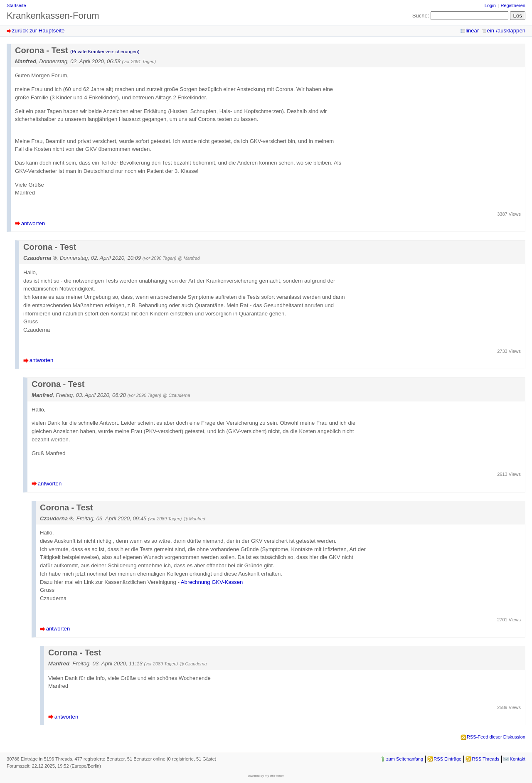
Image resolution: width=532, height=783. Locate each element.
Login (490, 5)
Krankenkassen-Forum (53, 16)
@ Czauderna (177, 395)
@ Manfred (189, 258)
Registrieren (513, 5)
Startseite (16, 5)
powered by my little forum (266, 776)
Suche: (421, 16)
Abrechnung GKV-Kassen (212, 582)
